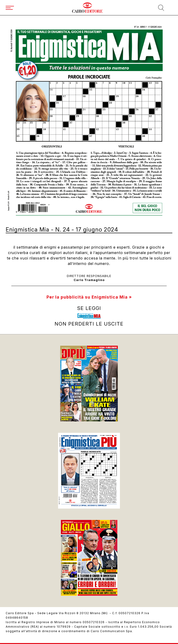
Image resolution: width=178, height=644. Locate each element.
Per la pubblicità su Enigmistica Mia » (89, 297)
